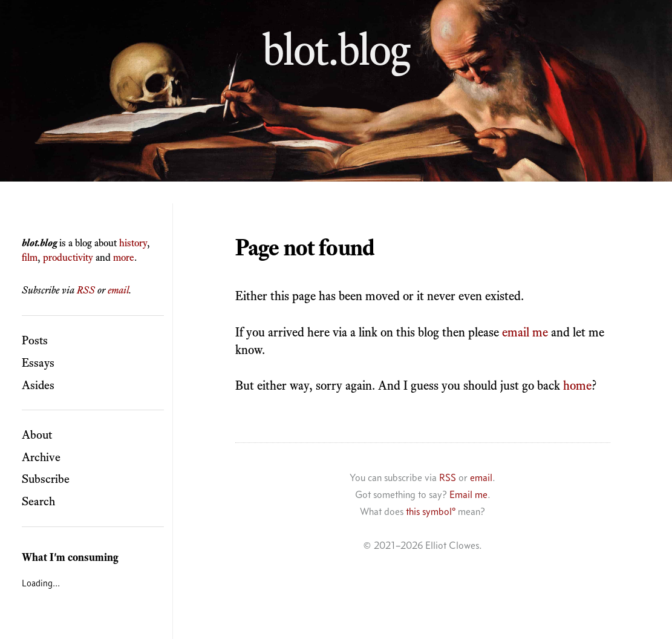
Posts (35, 340)
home (577, 385)
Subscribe (46, 479)
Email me (468, 494)
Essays (38, 362)
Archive (41, 457)
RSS (86, 290)
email (118, 290)
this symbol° (431, 511)
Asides (38, 385)
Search (38, 501)
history (133, 243)
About (37, 434)
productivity (68, 257)
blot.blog (336, 49)
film (30, 257)
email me (525, 332)
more (124, 257)
